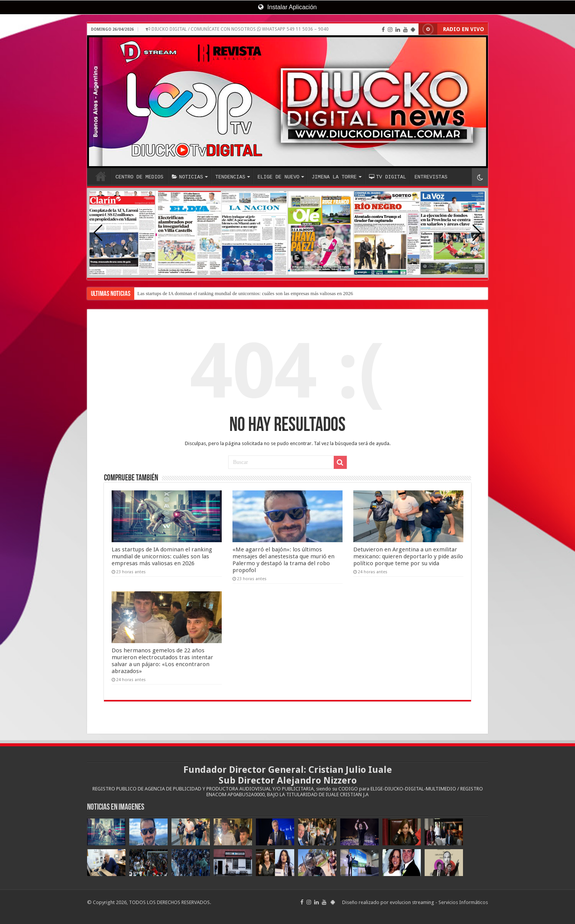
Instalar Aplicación (287, 7)
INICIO (101, 176)
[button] (477, 233)
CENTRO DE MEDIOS (139, 177)
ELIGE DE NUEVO (278, 177)
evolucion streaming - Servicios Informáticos (439, 902)
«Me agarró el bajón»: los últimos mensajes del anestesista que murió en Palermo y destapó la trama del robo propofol (283, 560)
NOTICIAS (187, 177)
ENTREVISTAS (431, 177)
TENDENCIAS (230, 177)
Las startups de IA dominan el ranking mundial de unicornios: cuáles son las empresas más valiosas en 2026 (245, 293)
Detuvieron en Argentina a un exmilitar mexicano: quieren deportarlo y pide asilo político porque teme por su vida (408, 556)
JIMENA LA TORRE (334, 177)
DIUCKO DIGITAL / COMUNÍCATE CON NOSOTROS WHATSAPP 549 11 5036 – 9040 (237, 29)
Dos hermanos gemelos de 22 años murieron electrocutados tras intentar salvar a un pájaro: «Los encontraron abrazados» (162, 661)
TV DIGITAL (387, 177)
